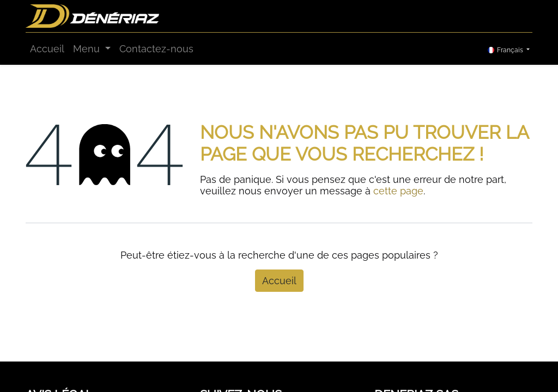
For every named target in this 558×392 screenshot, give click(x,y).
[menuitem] (47, 49)
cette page (398, 191)
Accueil (279, 281)
